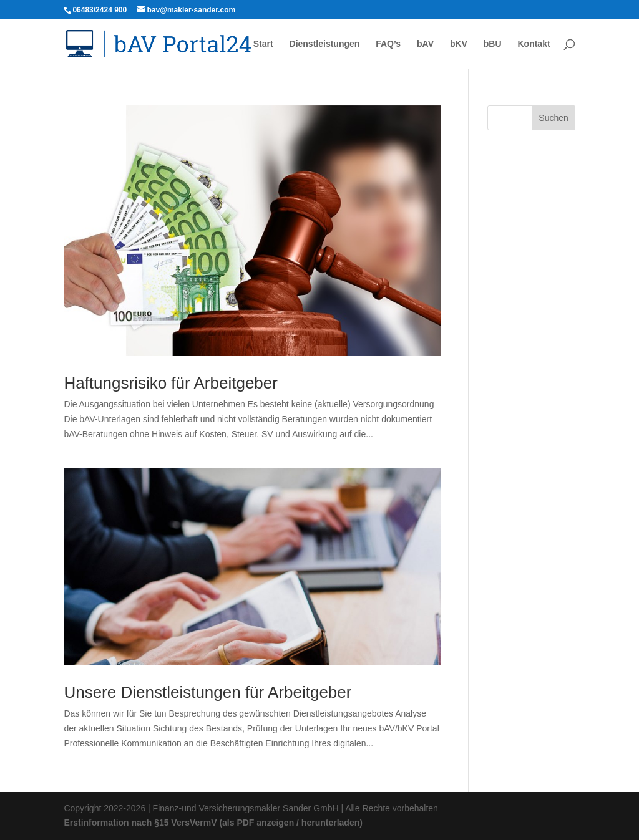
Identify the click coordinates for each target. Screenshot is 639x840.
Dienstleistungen (325, 44)
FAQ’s (388, 44)
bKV (459, 44)
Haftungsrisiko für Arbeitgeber (171, 383)
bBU (493, 44)
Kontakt (534, 44)
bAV (425, 44)
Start (263, 44)
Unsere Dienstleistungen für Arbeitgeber (207, 692)
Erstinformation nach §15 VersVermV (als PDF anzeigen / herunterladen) (213, 823)
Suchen (553, 118)
